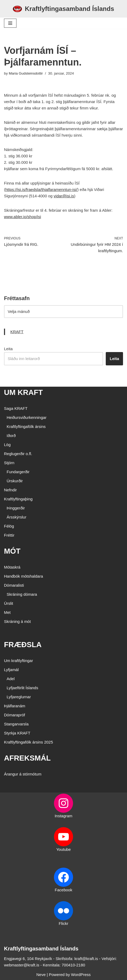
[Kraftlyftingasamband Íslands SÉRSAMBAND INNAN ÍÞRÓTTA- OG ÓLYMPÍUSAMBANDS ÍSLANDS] (63, 9)
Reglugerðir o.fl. (18, 454)
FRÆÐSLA (23, 645)
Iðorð (11, 436)
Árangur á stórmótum (23, 774)
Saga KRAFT (16, 408)
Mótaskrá (12, 567)
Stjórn (9, 463)
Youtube (64, 849)
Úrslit (9, 603)
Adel (11, 679)
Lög (7, 445)
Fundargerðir (18, 472)
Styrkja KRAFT (17, 733)
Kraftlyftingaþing (18, 499)
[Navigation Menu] (10, 23)
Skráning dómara (22, 594)
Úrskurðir (15, 481)
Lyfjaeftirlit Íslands (22, 688)
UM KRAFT (23, 392)
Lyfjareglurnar (19, 697)
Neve (41, 975)
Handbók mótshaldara (24, 576)
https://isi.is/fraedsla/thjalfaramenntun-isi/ (41, 189)
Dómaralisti (14, 585)
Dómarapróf (14, 715)
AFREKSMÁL (27, 758)
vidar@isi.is (64, 196)
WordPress (81, 975)
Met (7, 612)
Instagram (64, 816)
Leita (8, 349)
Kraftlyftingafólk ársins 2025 (28, 742)
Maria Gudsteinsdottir (26, 73)
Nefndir (10, 490)
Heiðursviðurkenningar (27, 417)
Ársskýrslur (16, 517)
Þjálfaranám (15, 706)
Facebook (63, 890)
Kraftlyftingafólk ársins (26, 426)
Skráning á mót (17, 621)
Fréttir (9, 535)
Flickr (63, 923)
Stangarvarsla (16, 724)
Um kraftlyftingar (18, 661)
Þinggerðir (16, 508)
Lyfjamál (11, 670)
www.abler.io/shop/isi (22, 217)
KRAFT (17, 332)
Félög (9, 526)
